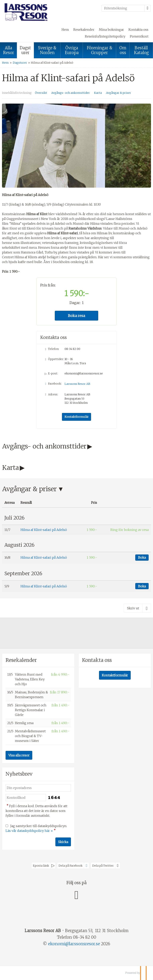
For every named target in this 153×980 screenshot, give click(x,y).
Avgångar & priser (29, 489)
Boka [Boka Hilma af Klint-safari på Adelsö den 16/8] (142, 557)
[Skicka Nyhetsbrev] (63, 842)
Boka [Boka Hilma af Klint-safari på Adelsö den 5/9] (142, 586)
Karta (11, 468)
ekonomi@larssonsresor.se (84, 373)
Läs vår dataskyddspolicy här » (29, 831)
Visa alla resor (19, 755)
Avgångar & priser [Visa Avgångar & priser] (119, 93)
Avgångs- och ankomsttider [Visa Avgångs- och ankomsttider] (71, 93)
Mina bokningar (111, 30)
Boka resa (76, 316)
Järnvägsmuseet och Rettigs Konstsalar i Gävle (31, 710)
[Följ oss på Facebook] (76, 894)
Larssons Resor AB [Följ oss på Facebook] (77, 384)
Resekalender (84, 30)
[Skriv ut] (137, 608)
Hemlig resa (24, 723)
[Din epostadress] (38, 788)
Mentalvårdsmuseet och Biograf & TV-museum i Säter (30, 736)
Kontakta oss (138, 30)
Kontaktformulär (77, 417)
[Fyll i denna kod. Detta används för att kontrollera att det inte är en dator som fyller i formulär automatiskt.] (26, 798)
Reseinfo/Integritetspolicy (105, 36)
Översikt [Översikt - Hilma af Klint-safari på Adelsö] (41, 93)
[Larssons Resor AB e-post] (74, 944)
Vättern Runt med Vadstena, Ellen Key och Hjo (30, 679)
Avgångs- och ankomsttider (44, 446)
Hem (65, 30)
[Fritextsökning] (123, 8)
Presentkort (139, 36)
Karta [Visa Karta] (98, 93)
